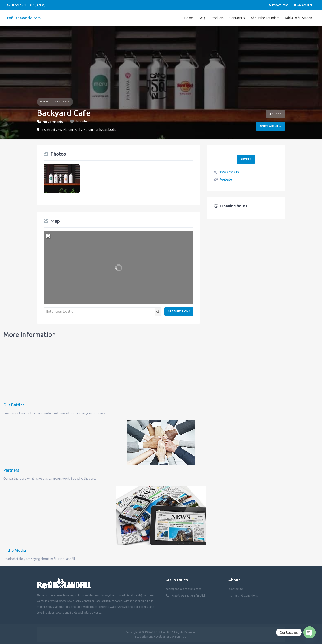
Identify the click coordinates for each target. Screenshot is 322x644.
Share (275, 114)
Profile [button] (246, 159)
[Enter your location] (99, 311)
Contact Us (237, 18)
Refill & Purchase (55, 101)
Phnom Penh (279, 5)
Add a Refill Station (299, 18)
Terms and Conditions (244, 595)
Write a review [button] (271, 126)
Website (226, 179)
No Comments (53, 121)
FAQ (202, 18)
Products (217, 18)
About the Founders (265, 18)
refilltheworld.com (24, 18)
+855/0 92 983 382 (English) (189, 595)
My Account (303, 5)
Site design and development (153, 636)
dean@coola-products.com (184, 589)
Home (189, 18)
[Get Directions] (179, 311)
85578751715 (229, 172)
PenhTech (181, 636)
